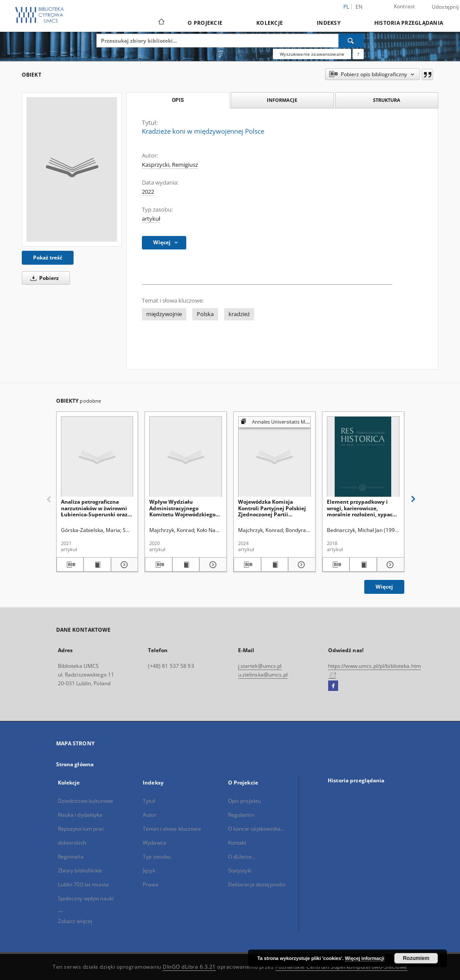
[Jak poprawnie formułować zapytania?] (358, 54)
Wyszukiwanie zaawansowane (312, 54)
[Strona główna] (161, 23)
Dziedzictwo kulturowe (86, 801)
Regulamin (241, 815)
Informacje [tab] (282, 100)
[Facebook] (333, 686)
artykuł (151, 219)
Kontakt (237, 843)
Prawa (151, 884)
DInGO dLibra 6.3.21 (189, 967)
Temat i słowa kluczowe (172, 829)
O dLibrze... (242, 857)
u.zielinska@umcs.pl (263, 675)
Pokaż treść (48, 258)
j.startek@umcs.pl (260, 666)
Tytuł (149, 801)
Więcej (384, 587)
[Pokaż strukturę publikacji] (274, 422)
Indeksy (329, 23)
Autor (150, 815)
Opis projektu (245, 801)
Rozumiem (416, 958)
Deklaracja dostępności (257, 884)
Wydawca (154, 843)
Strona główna (75, 764)
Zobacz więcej (75, 921)
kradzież (239, 314)
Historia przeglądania (409, 23)
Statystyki (240, 871)
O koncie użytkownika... (257, 829)
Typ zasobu (157, 857)
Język (149, 871)
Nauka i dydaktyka (80, 815)
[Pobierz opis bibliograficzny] (70, 565)
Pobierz (43, 278)
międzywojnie (164, 314)
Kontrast (405, 6)
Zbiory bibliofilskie (80, 871)
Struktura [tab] (387, 100)
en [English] (359, 7)
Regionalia (71, 857)
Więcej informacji (365, 958)
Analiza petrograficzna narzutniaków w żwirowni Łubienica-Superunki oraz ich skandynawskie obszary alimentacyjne (96, 508)
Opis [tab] (178, 100)
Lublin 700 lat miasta (84, 884)
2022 (148, 192)
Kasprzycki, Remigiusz (170, 165)
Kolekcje (270, 23)
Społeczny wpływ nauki (86, 898)
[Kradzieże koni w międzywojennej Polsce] (72, 169)
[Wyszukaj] (351, 40)
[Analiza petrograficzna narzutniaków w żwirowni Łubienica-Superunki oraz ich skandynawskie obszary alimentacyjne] (97, 457)
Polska (205, 314)
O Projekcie (205, 23)
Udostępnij (445, 7)
